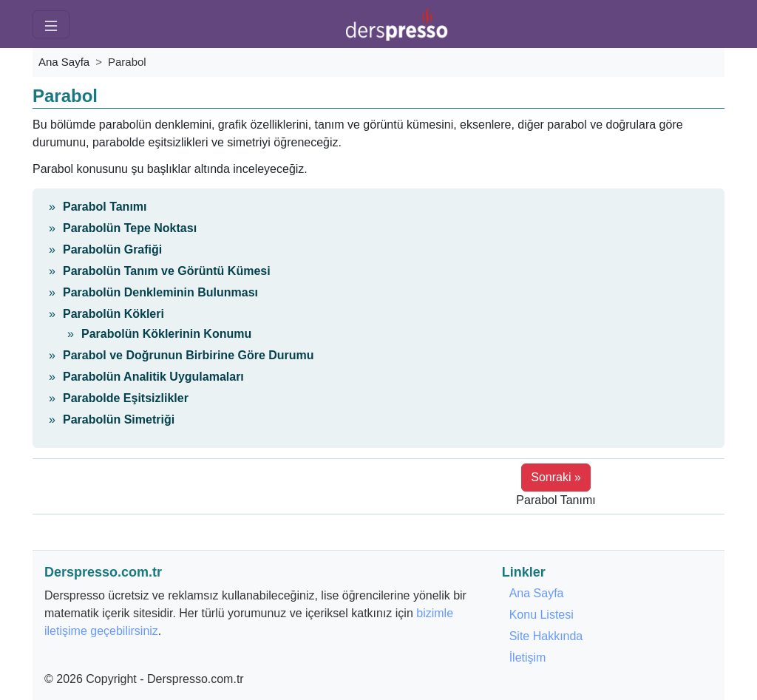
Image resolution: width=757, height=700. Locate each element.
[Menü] (51, 24)
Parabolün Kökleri (113, 314)
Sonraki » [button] (556, 477)
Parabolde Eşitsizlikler (126, 398)
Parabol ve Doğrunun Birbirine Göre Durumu (189, 355)
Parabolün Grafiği (112, 249)
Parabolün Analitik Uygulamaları (153, 377)
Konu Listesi (542, 615)
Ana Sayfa (64, 62)
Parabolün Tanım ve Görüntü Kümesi (167, 271)
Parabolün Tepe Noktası (130, 228)
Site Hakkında (546, 636)
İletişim (528, 657)
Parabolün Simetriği (119, 419)
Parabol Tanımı (105, 207)
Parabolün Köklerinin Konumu (166, 334)
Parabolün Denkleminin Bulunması (160, 292)
